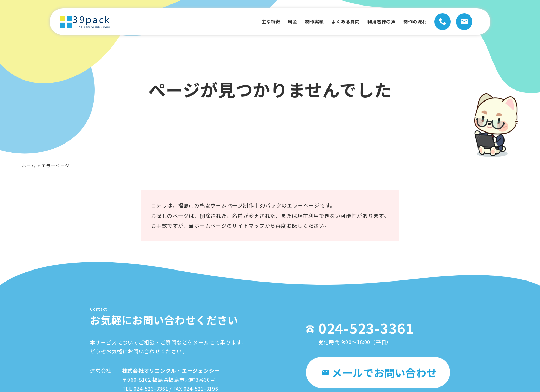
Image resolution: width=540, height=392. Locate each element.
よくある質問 (335, 22)
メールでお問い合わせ (379, 374)
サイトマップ (248, 231)
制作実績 (300, 22)
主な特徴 (252, 22)
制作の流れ (413, 22)
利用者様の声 (375, 22)
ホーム (29, 165)
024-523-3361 (363, 330)
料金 (276, 22)
